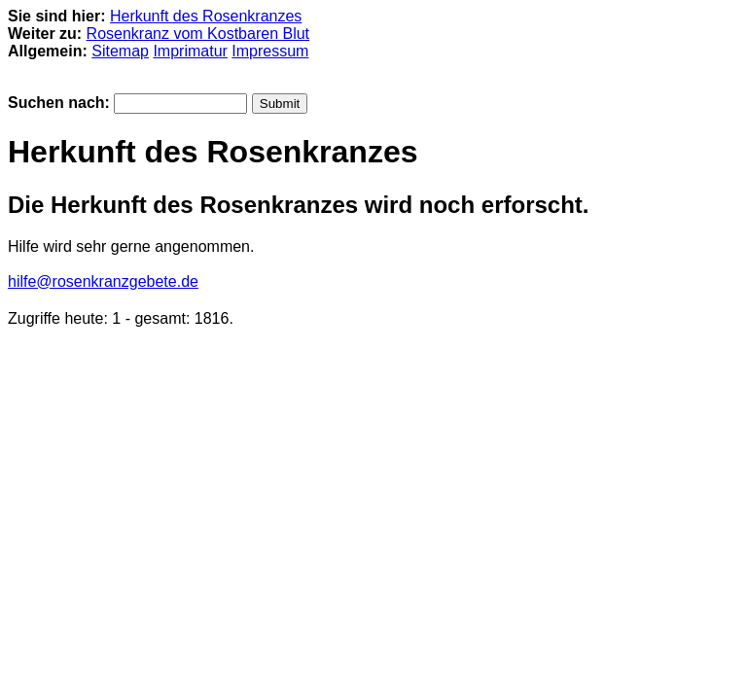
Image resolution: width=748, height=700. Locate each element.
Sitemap (120, 51)
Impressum (270, 51)
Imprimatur (190, 51)
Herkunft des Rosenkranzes (206, 16)
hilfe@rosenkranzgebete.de (103, 281)
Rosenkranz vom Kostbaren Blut (198, 34)
